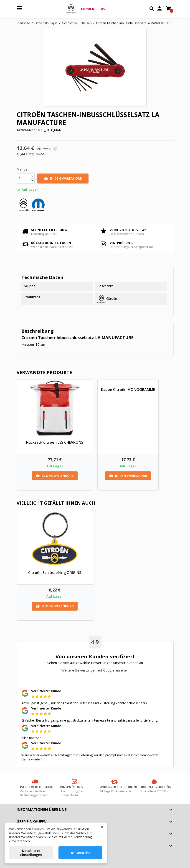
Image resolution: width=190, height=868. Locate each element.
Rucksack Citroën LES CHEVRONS (55, 442)
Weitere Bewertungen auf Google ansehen (95, 670)
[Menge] (23, 179)
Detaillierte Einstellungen (31, 853)
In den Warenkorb (63, 179)
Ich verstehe (81, 853)
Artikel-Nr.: (26, 130)
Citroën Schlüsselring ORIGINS (55, 573)
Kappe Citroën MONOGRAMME (128, 390)
